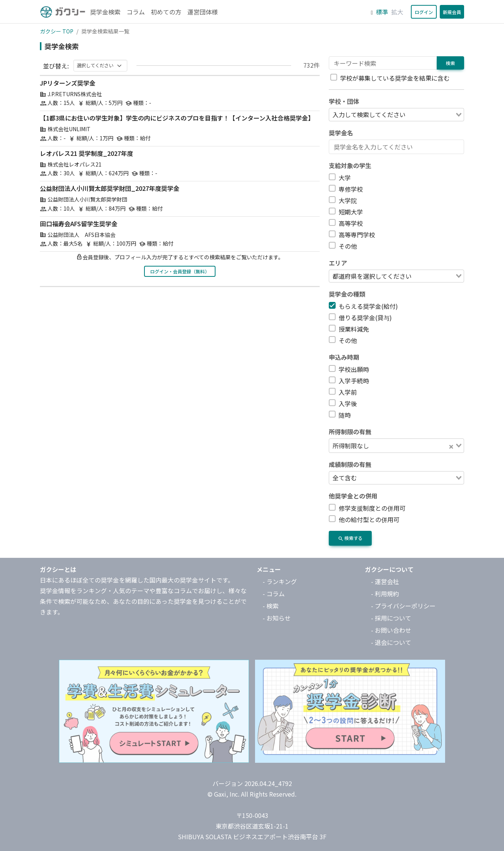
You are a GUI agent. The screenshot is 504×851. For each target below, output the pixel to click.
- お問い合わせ (391, 630)
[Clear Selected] (451, 446)
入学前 (348, 392)
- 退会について (391, 642)
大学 (345, 178)
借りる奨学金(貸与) (365, 318)
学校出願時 (354, 369)
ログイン (424, 12)
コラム (136, 12)
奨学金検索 (105, 12)
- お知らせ (277, 618)
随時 (345, 415)
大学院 (348, 200)
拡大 (397, 12)
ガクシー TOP (57, 31)
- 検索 (271, 606)
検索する (350, 539)
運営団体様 (203, 12)
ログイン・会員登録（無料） (180, 271)
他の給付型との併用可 (369, 519)
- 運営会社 (385, 581)
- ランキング (280, 581)
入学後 (348, 403)
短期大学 (351, 212)
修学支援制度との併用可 (372, 508)
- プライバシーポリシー (403, 606)
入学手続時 (354, 381)
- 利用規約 (385, 594)
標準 (382, 12)
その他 (348, 246)
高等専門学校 (357, 235)
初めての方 (166, 12)
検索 (450, 63)
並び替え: (56, 66)
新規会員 (452, 12)
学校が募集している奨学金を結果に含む (395, 78)
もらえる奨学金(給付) (368, 306)
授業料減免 (354, 329)
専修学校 (351, 189)
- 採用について (391, 618)
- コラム (274, 594)
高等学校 (351, 223)
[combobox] (396, 114)
